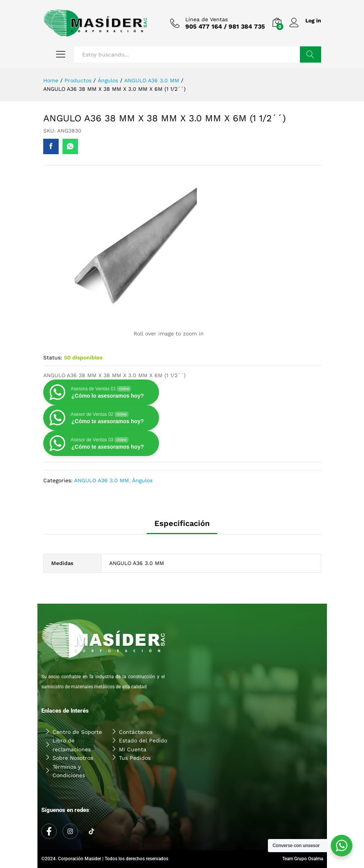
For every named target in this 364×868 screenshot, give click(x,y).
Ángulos (142, 480)
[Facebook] (49, 831)
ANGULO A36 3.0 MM (102, 480)
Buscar (311, 54)
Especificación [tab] (182, 523)
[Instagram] (70, 831)
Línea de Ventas (206, 19)
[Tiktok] (91, 832)
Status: (53, 357)
